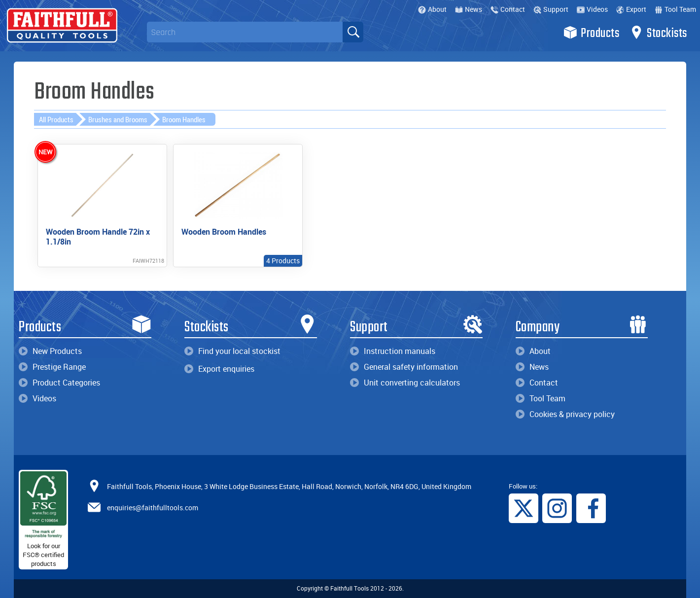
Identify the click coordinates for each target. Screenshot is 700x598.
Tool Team (675, 9)
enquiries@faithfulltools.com (153, 506)
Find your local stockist (232, 349)
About (432, 9)
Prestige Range (52, 365)
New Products (50, 349)
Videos (592, 9)
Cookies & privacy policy (565, 412)
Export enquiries (219, 367)
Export (631, 9)
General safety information (404, 365)
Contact (508, 9)
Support (551, 9)
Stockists (658, 33)
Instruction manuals (393, 349)
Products (591, 33)
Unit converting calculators (405, 381)
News (469, 9)
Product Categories (59, 381)
